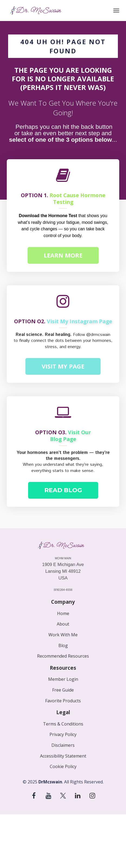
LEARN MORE (63, 255)
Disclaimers (63, 745)
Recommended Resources (63, 656)
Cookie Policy (63, 767)
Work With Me (63, 635)
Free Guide (63, 690)
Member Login (63, 679)
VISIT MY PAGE (63, 366)
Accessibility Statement (63, 756)
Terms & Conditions (63, 724)
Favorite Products (63, 701)
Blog (63, 646)
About (63, 624)
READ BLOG (63, 490)
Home (63, 614)
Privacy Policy (63, 735)
